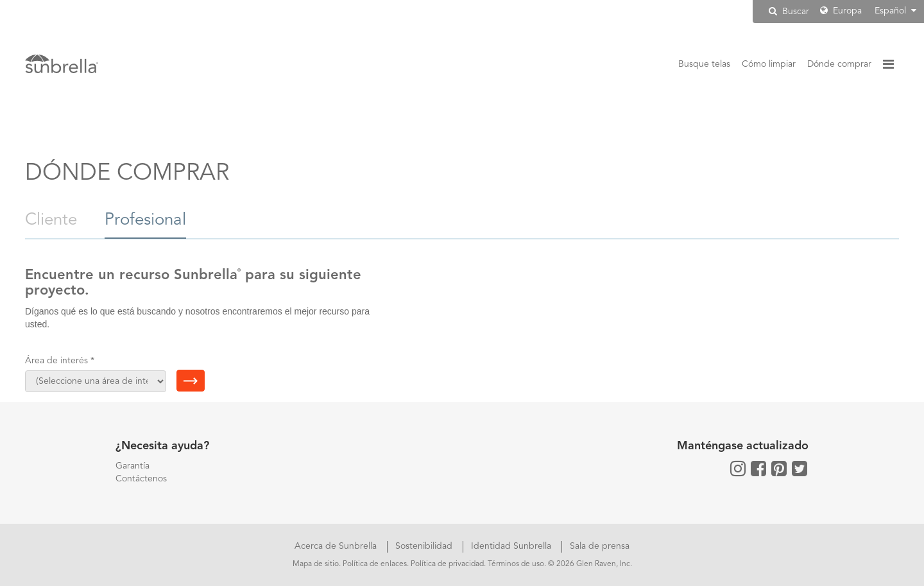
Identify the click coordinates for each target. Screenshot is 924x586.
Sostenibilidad (425, 546)
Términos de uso (516, 564)
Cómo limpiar (769, 64)
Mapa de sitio (316, 564)
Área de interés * (60, 361)
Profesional (145, 220)
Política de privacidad (447, 564)
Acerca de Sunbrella (337, 546)
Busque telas (704, 64)
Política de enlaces (375, 564)
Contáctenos (141, 479)
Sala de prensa (600, 546)
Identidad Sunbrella (512, 546)
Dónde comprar (839, 64)
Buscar (789, 11)
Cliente (53, 220)
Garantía (133, 466)
